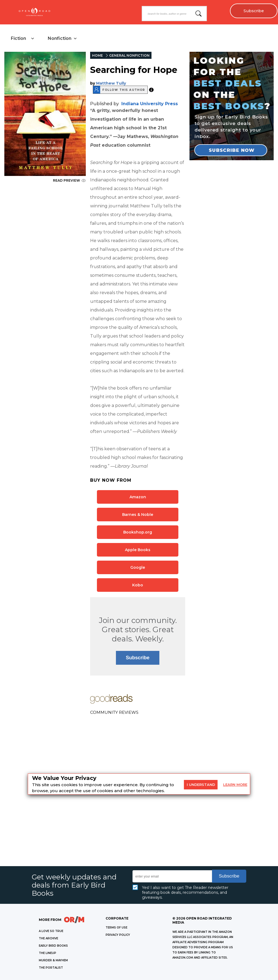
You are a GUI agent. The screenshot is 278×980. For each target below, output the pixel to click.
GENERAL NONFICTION (129, 55)
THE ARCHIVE (48, 938)
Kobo (138, 585)
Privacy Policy (118, 935)
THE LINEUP (48, 953)
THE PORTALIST (51, 968)
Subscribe (254, 11)
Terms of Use (116, 928)
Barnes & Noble (138, 515)
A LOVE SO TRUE (51, 931)
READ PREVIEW (69, 180)
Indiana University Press (150, 104)
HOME (97, 55)
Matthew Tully (111, 83)
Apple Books (138, 550)
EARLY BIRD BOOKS (53, 946)
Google (138, 567)
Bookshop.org (138, 532)
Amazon (138, 497)
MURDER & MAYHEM (53, 960)
